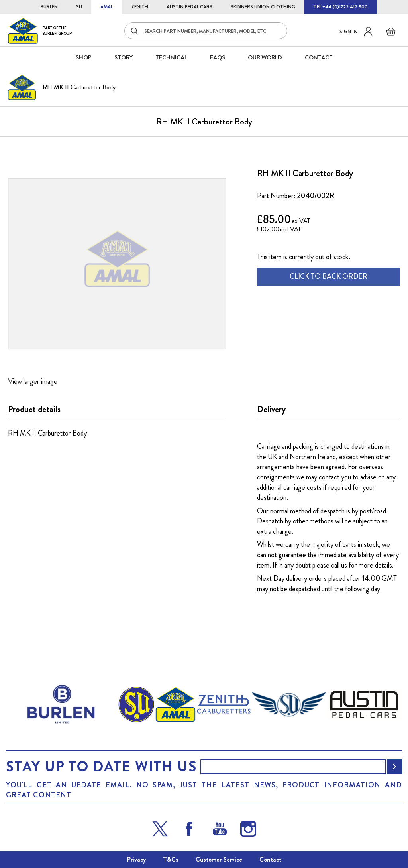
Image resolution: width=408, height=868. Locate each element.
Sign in (348, 31)
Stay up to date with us (101, 767)
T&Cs (171, 859)
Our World (265, 57)
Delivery (271, 409)
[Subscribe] (394, 767)
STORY (124, 57)
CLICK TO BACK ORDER (329, 276)
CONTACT (319, 57)
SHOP (84, 57)
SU (79, 7)
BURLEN (49, 7)
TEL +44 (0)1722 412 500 (341, 7)
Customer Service (219, 859)
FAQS (218, 57)
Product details (34, 409)
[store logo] (40, 31)
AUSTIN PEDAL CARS (189, 7)
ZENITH (140, 7)
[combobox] (206, 31)
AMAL (107, 7)
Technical (171, 57)
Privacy (136, 859)
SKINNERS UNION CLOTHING (263, 7)
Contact (270, 859)
